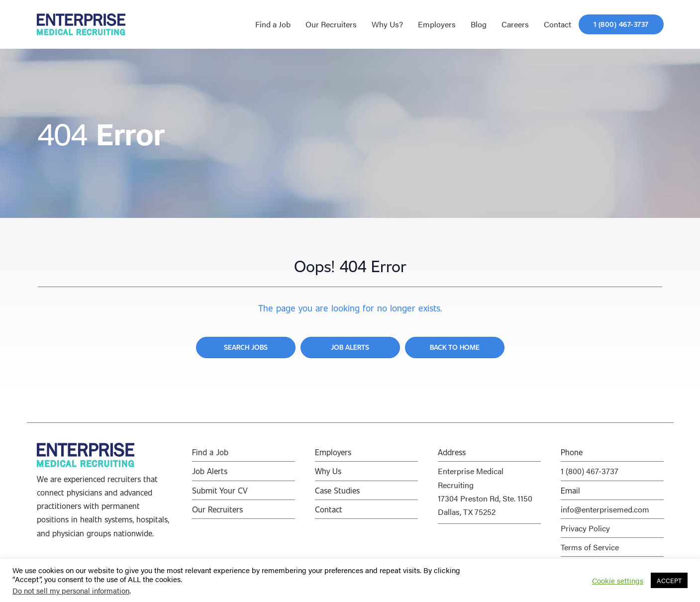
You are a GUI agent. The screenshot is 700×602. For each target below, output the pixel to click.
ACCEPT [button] (669, 580)
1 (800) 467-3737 (590, 471)
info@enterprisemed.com (605, 509)
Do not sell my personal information (71, 590)
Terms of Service (590, 547)
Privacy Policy (585, 528)
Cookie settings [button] (618, 581)
